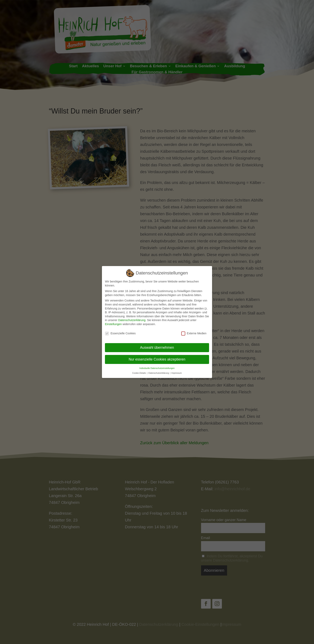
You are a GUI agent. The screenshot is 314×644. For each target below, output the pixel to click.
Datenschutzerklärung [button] (159, 370)
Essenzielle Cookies (120, 331)
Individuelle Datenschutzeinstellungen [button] (157, 365)
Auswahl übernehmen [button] (157, 345)
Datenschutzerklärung (132, 317)
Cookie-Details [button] (139, 370)
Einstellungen (113, 321)
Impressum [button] (177, 370)
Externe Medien (194, 331)
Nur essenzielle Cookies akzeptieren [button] (157, 357)
